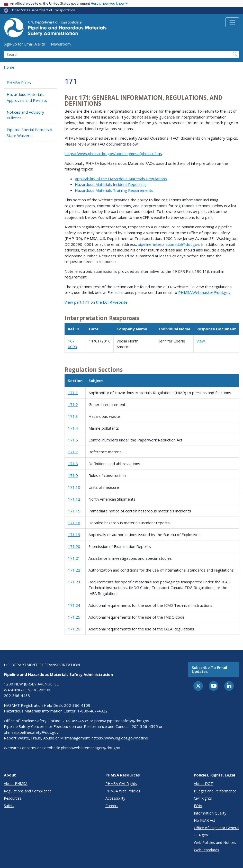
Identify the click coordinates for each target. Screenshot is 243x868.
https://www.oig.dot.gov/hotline (120, 738)
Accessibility (115, 798)
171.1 (73, 393)
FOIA (198, 806)
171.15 (74, 511)
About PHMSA (16, 784)
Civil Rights (203, 798)
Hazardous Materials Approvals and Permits (27, 97)
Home (9, 67)
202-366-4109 (77, 705)
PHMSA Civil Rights (121, 784)
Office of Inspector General (217, 828)
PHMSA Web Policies (123, 791)
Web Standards (206, 850)
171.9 (73, 475)
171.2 (73, 404)
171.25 (74, 617)
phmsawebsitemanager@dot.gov (91, 748)
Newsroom (61, 44)
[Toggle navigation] (232, 22)
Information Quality (210, 813)
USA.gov (201, 835)
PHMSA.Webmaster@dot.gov (204, 292)
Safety (9, 806)
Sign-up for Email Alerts (24, 44)
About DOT (203, 784)
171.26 (74, 629)
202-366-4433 (17, 695)
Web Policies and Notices (215, 842)
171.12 (74, 499)
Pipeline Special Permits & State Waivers (30, 133)
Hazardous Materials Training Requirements (114, 190)
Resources (13, 798)
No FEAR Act (205, 820)
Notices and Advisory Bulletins (25, 115)
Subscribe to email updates (209, 669)
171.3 (73, 416)
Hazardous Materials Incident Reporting (110, 184)
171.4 (73, 428)
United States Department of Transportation (43, 10)
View (201, 341)
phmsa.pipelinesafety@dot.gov (122, 721)
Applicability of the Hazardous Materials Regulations (121, 179)
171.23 (74, 582)
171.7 (73, 452)
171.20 (74, 546)
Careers (112, 806)
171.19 (74, 535)
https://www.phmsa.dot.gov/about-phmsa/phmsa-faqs (113, 153)
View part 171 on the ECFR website (96, 302)
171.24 (74, 605)
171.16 (74, 523)
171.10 (74, 487)
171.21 (74, 558)
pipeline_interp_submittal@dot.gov (169, 244)
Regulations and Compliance (28, 791)
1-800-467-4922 (92, 711)
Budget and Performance (215, 791)
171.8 (73, 464)
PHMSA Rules (19, 83)
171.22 (74, 570)
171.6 (73, 440)
